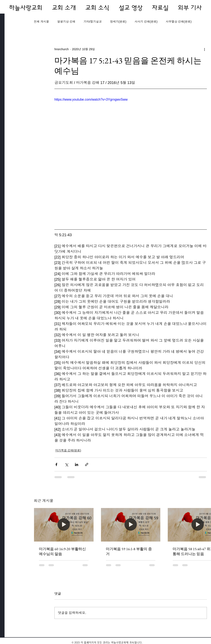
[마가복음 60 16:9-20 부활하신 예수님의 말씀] (64, 525)
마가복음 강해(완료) (68, 450)
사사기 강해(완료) (146, 22)
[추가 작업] (204, 49)
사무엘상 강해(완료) (179, 22)
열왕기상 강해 (66, 22)
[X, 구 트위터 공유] (66, 464)
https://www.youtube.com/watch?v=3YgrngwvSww (91, 99)
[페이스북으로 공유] (56, 464)
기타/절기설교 (93, 22)
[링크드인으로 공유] (77, 464)
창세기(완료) (118, 22)
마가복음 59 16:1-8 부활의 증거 (129, 551)
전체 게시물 (41, 22)
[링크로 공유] (87, 464)
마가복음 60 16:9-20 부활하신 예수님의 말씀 (62, 551)
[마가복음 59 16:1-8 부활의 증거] (131, 525)
